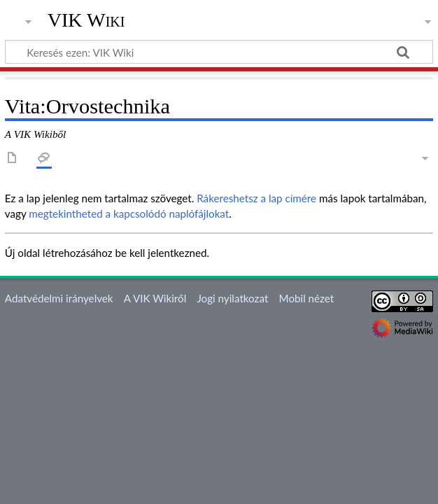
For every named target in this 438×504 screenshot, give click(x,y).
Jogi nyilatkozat (232, 298)
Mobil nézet (307, 298)
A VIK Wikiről (155, 298)
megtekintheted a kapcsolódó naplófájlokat (129, 213)
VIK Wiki (86, 20)
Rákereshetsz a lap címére (256, 198)
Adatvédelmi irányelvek (59, 298)
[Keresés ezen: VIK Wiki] (219, 52)
